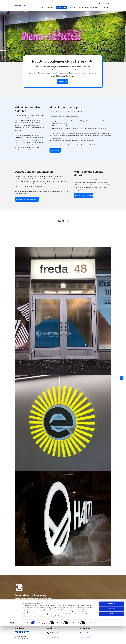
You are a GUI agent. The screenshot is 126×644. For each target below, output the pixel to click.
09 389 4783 (106, 3)
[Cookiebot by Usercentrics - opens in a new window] (11, 641)
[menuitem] (41, 7)
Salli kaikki (112, 622)
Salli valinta (112, 626)
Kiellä (112, 632)
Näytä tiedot (92, 641)
